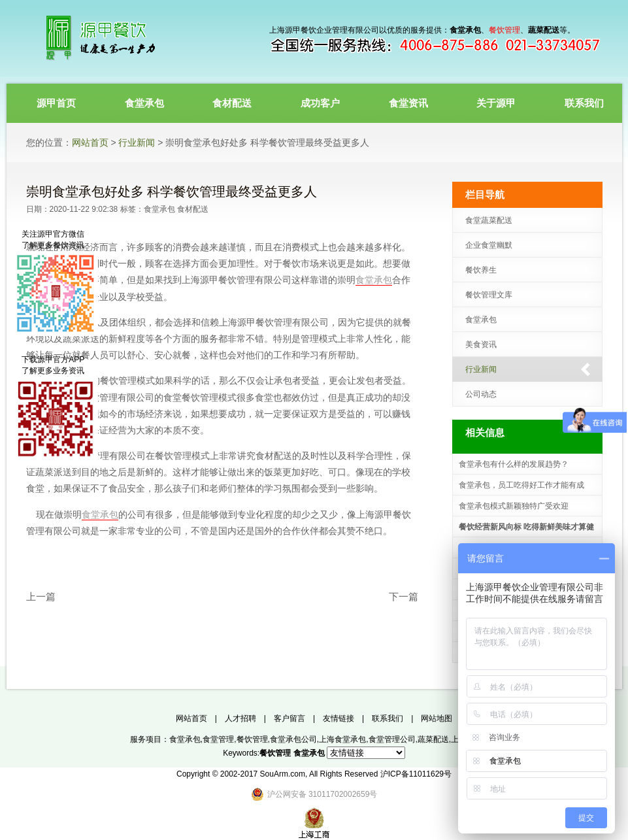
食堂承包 (159, 209)
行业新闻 (137, 143)
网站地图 (437, 718)
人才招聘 (240, 718)
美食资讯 (481, 344)
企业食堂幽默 (489, 245)
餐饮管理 (252, 739)
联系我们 (388, 718)
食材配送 (193, 209)
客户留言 (289, 718)
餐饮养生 (481, 270)
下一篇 (404, 596)
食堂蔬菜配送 (489, 220)
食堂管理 (218, 739)
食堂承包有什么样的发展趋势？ (514, 464)
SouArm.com (283, 774)
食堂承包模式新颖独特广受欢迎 (514, 506)
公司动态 (481, 394)
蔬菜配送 (433, 739)
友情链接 (339, 718)
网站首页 (90, 143)
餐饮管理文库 (489, 295)
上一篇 (41, 596)
